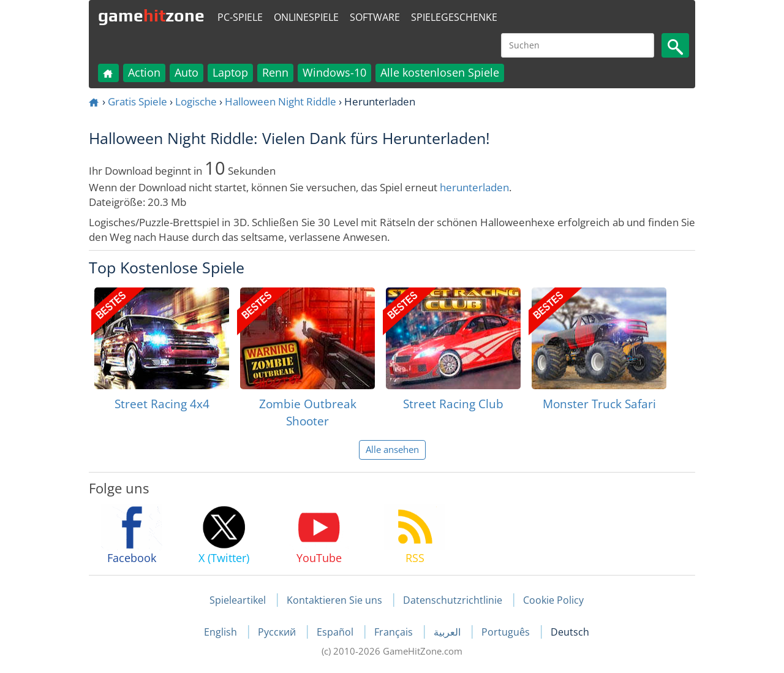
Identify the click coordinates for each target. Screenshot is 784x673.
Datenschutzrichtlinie (453, 600)
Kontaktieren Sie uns (334, 600)
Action (144, 72)
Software (375, 17)
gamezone (151, 15)
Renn (275, 72)
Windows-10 (334, 72)
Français (395, 632)
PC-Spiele (240, 17)
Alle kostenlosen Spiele (440, 72)
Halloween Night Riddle (281, 101)
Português (507, 632)
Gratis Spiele (138, 101)
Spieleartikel (238, 600)
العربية (448, 632)
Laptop (230, 72)
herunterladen (474, 187)
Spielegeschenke (454, 17)
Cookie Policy (553, 600)
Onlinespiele (306, 17)
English (222, 632)
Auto (187, 72)
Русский (278, 632)
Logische (196, 101)
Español (336, 632)
